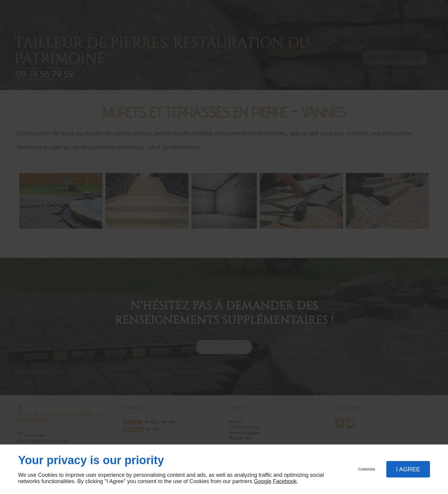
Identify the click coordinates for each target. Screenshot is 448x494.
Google (263, 481)
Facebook (285, 481)
